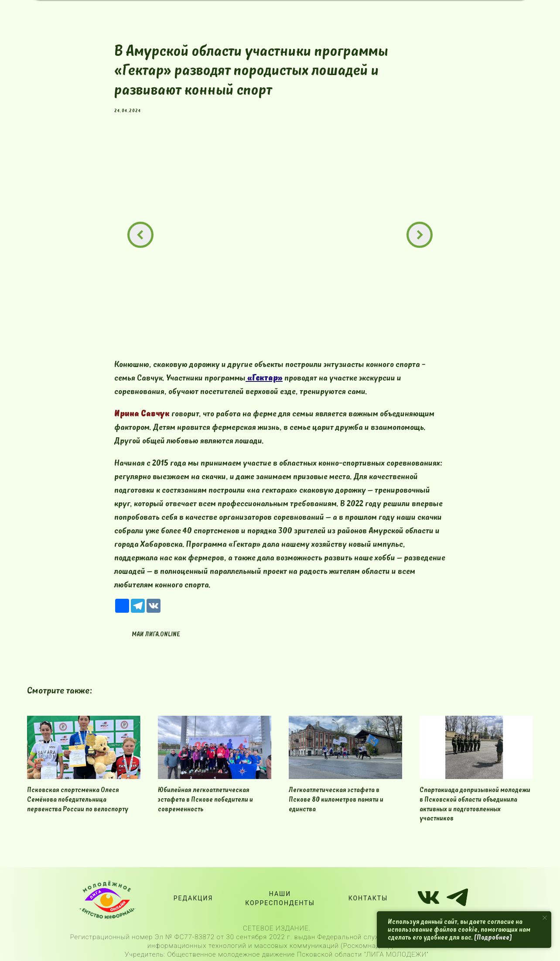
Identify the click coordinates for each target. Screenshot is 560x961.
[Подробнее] (493, 937)
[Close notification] (545, 918)
